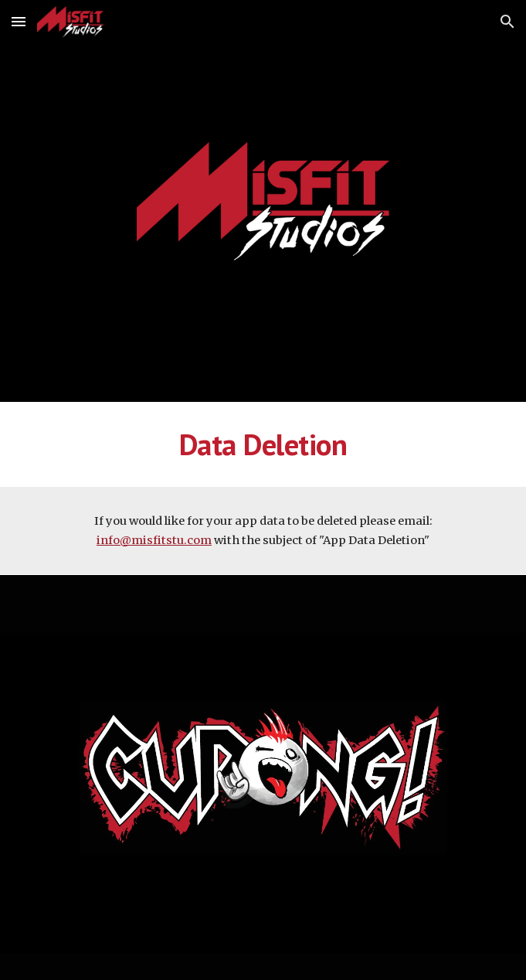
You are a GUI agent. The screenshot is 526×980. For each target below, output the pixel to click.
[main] (263, 444)
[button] (19, 21)
